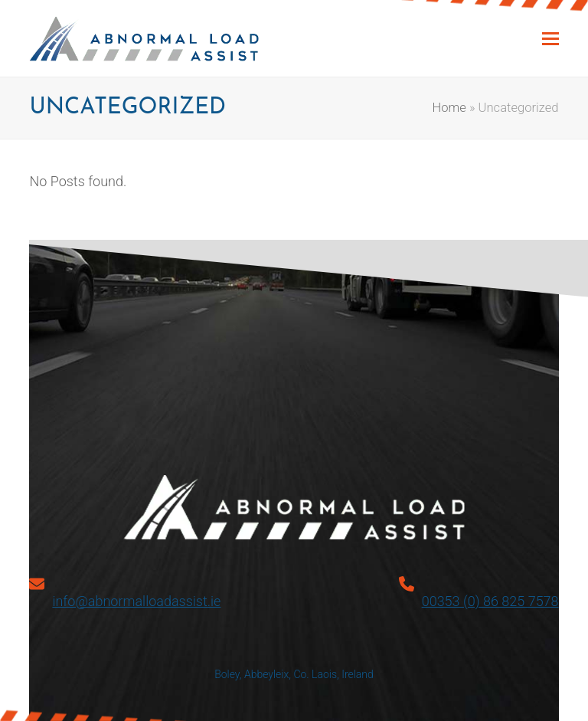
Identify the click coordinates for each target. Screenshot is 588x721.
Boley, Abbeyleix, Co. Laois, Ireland (294, 674)
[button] (550, 39)
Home (449, 108)
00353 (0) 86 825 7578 (490, 601)
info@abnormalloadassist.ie (136, 601)
